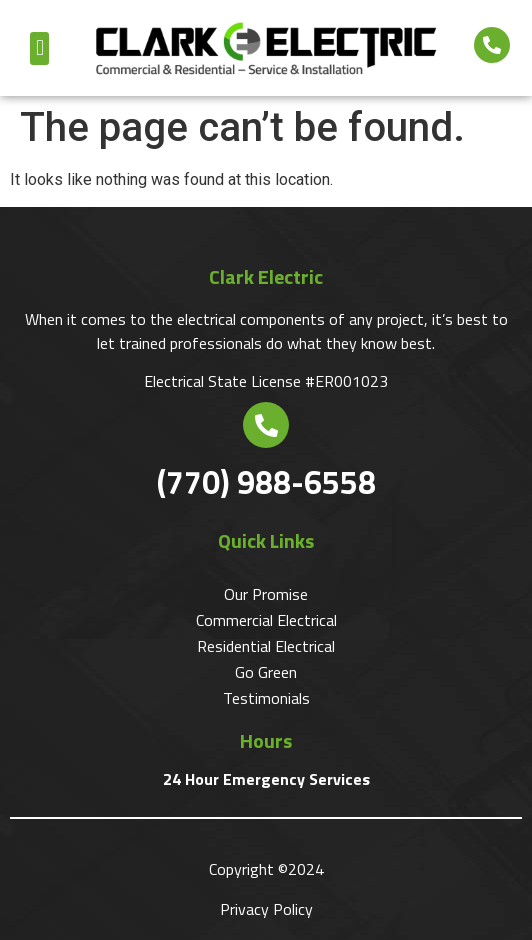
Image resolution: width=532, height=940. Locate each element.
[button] (39, 48)
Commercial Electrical (266, 620)
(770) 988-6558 (266, 482)
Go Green (266, 672)
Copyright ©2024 (266, 869)
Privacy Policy (266, 909)
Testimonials (266, 698)
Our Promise (266, 594)
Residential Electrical (266, 646)
